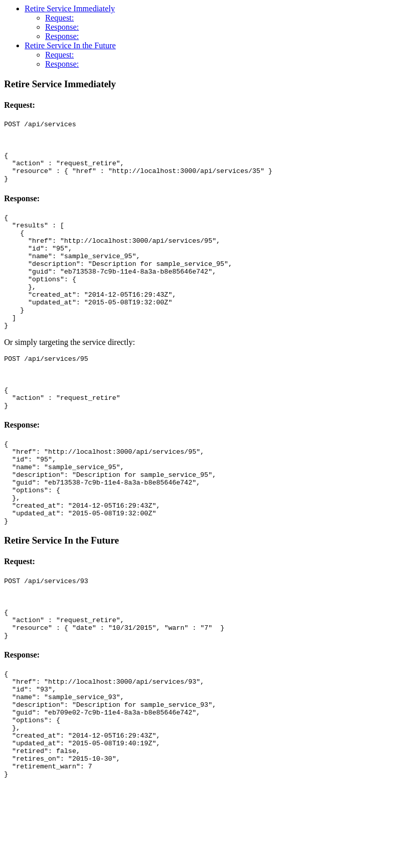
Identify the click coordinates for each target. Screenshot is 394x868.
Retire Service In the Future (70, 45)
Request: (60, 18)
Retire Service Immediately (70, 8)
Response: (62, 27)
